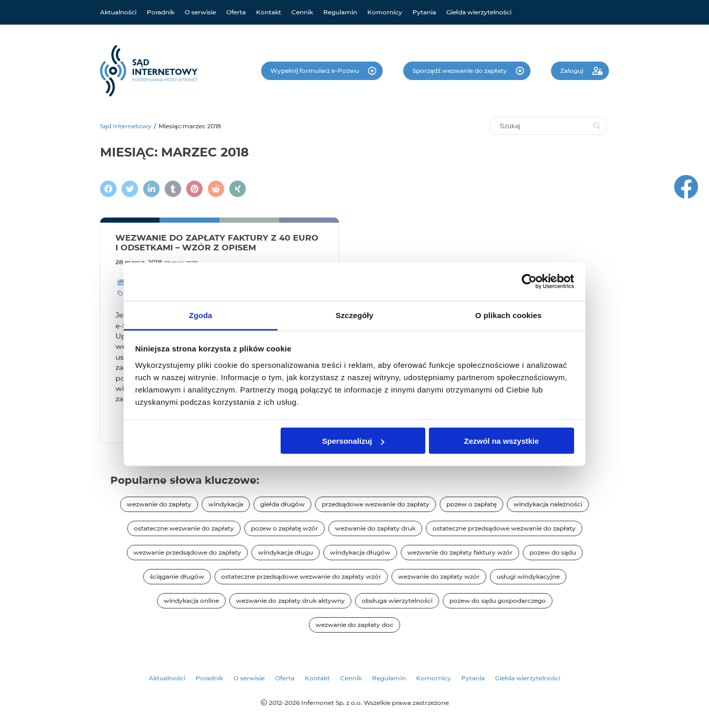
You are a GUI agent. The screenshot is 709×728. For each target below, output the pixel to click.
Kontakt (269, 12)
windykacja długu (285, 552)
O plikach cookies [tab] (508, 315)
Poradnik (161, 12)
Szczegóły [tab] (354, 315)
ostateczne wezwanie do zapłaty (184, 528)
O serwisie (200, 12)
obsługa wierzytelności (397, 601)
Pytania (424, 12)
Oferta (236, 12)
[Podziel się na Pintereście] (194, 189)
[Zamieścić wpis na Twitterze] (130, 189)
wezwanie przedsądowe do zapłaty (187, 552)
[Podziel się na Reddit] (216, 189)
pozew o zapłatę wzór (284, 528)
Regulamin (340, 12)
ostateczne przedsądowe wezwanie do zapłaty (504, 528)
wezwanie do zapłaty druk (375, 528)
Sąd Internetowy (126, 126)
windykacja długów (360, 552)
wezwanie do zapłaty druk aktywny (290, 601)
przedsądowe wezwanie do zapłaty (376, 504)
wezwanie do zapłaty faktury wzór (460, 552)
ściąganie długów (177, 576)
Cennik (302, 12)
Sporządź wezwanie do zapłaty (460, 71)
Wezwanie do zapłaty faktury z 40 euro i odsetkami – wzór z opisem (217, 243)
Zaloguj (573, 71)
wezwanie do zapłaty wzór (439, 576)
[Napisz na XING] (238, 189)
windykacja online (191, 601)
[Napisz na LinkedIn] (151, 189)
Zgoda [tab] (201, 315)
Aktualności (118, 12)
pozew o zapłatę (471, 504)
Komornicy (385, 12)
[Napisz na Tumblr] (173, 189)
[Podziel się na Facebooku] (108, 189)
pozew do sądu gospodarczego (498, 601)
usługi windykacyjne (528, 576)
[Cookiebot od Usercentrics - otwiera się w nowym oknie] (529, 282)
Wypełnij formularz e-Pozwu (316, 71)
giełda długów (282, 504)
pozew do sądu (553, 552)
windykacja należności (548, 504)
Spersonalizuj (353, 441)
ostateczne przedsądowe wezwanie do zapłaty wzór (301, 576)
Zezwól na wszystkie (501, 441)
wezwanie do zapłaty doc (354, 625)
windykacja (226, 504)
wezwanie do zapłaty (159, 504)
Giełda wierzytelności (479, 12)
